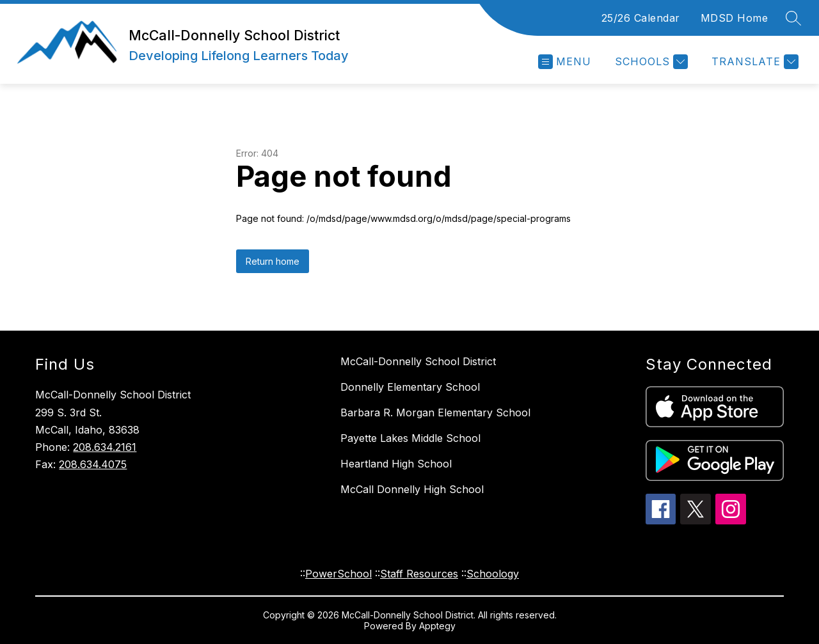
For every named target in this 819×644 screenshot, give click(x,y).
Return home (273, 261)
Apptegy (437, 626)
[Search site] (793, 18)
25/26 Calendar (641, 18)
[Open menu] (565, 62)
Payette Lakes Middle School (410, 438)
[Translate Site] (753, 62)
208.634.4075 (93, 464)
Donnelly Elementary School (410, 387)
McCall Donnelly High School (412, 489)
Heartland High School (396, 464)
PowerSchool (338, 574)
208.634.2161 (105, 447)
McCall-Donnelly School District (418, 361)
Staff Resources (419, 574)
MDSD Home (735, 18)
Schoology (493, 574)
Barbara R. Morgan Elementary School (435, 412)
